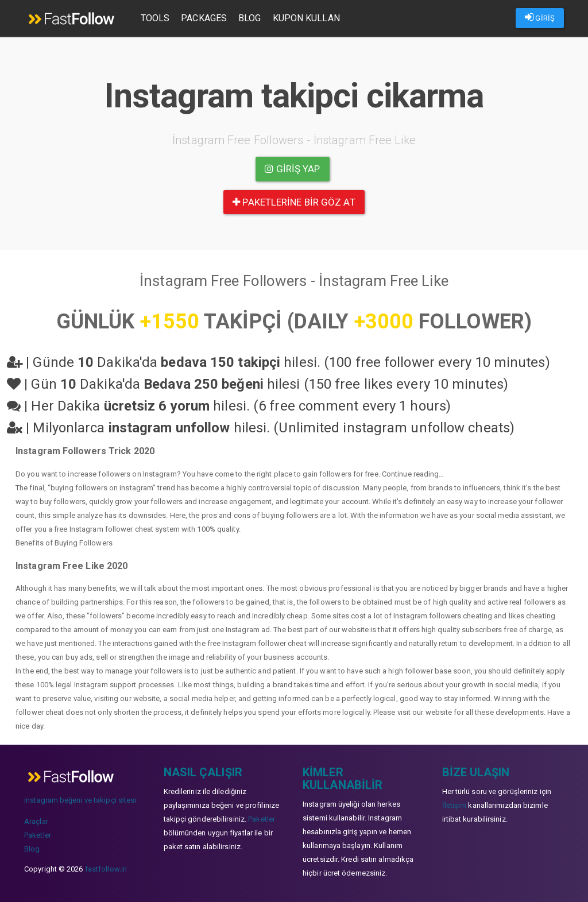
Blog (250, 18)
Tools (156, 18)
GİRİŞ (540, 17)
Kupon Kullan (307, 18)
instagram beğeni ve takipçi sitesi (80, 800)
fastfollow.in (106, 869)
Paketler (38, 835)
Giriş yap (292, 169)
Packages (205, 18)
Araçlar (36, 821)
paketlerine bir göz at (294, 202)
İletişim (454, 805)
